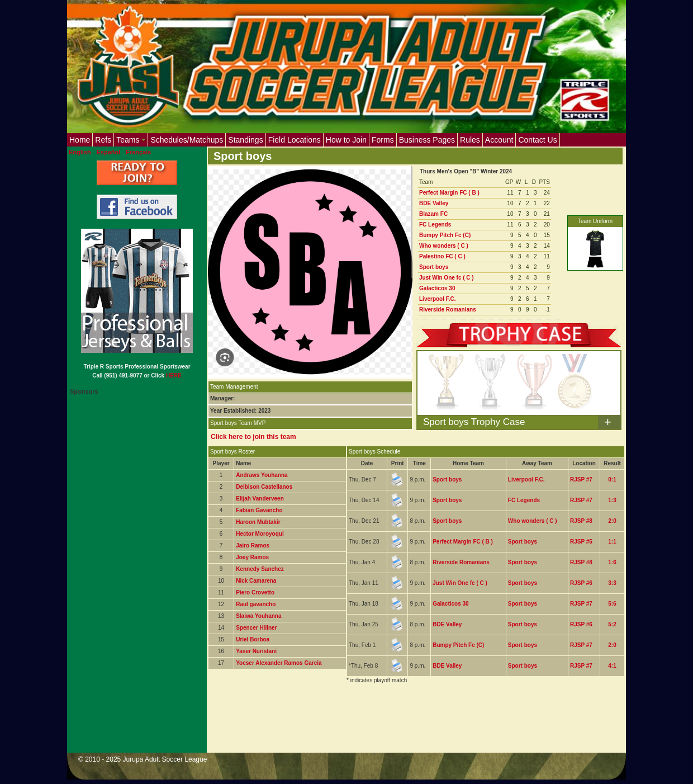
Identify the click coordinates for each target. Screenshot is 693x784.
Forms (383, 140)
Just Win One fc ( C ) (447, 278)
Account (499, 140)
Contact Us (537, 140)
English (80, 152)
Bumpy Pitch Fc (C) (445, 235)
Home (80, 140)
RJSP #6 (581, 583)
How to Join (346, 140)
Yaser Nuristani (256, 651)
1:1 (612, 542)
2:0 (612, 521)
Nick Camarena (256, 581)
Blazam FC (433, 214)
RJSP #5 (581, 542)
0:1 (612, 480)
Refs (103, 140)
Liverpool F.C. (438, 299)
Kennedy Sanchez (260, 569)
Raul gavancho (256, 604)
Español (109, 152)
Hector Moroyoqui (260, 534)
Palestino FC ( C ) (442, 256)
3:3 (612, 583)
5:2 (612, 624)
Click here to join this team (253, 437)
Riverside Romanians (448, 310)
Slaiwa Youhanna (258, 616)
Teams (131, 140)
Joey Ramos (252, 557)
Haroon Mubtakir (258, 522)
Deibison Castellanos (264, 487)
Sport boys (434, 267)
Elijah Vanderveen (260, 499)
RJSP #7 (581, 480)
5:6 (612, 604)
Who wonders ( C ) (444, 246)
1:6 (612, 562)
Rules (470, 140)
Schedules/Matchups (187, 140)
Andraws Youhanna (262, 475)
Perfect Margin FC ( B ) (449, 193)
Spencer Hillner (256, 628)
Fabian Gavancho (259, 510)
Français (138, 152)
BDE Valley (434, 203)
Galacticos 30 (437, 288)
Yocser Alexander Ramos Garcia (279, 663)
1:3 (612, 500)
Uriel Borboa (253, 639)
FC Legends (435, 225)
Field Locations (295, 140)
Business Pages (427, 140)
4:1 (612, 666)
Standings (245, 140)
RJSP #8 (581, 521)
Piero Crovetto (255, 592)
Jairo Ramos (253, 546)
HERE (174, 376)
